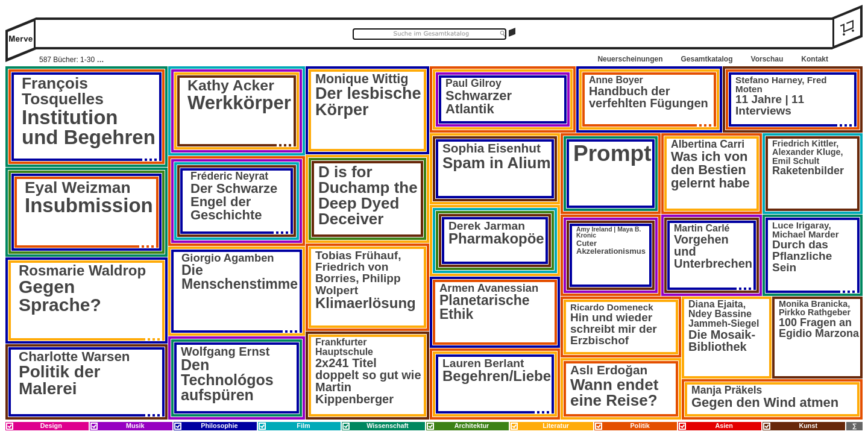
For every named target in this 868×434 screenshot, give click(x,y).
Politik (640, 426)
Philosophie (219, 426)
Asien (724, 426)
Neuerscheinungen (630, 59)
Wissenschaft (388, 426)
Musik (135, 426)
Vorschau (767, 59)
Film (303, 426)
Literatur (556, 426)
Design (51, 426)
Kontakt (815, 59)
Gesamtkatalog (706, 59)
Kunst (808, 426)
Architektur (472, 426)
